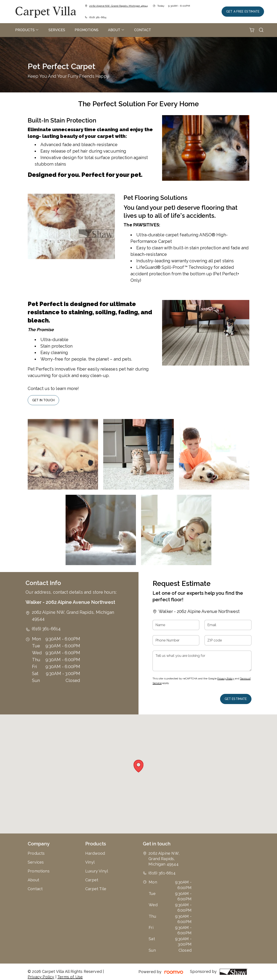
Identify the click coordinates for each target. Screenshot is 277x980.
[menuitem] (27, 30)
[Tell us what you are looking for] (202, 661)
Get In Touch (43, 400)
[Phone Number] (176, 640)
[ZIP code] (228, 640)
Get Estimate (236, 699)
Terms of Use (70, 977)
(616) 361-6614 (98, 17)
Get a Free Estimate (243, 11)
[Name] (176, 625)
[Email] (228, 625)
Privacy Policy (226, 679)
